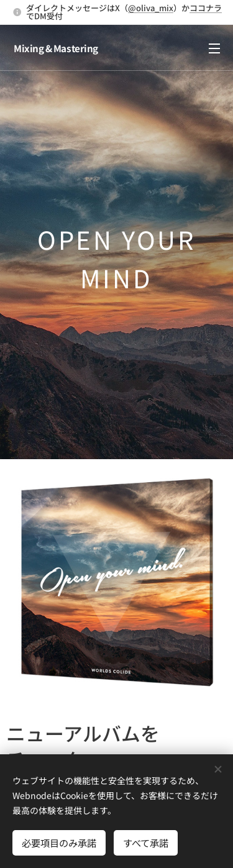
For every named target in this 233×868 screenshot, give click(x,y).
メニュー (214, 48)
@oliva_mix (151, 8)
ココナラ (206, 8)
